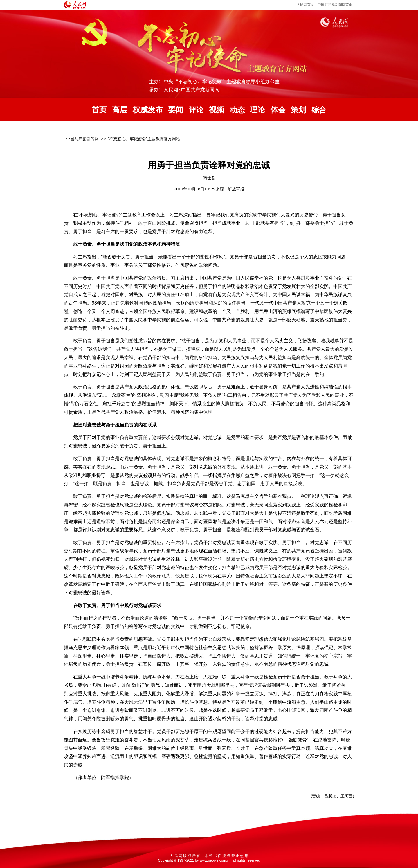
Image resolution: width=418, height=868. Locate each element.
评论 (196, 110)
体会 (278, 110)
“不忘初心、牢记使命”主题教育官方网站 (144, 139)
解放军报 (236, 189)
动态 (237, 110)
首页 (99, 110)
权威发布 (148, 110)
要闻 (176, 110)
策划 (298, 110)
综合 (319, 110)
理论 (257, 110)
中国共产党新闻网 (82, 139)
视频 (217, 110)
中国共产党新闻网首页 (335, 5)
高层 (120, 110)
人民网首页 (305, 5)
